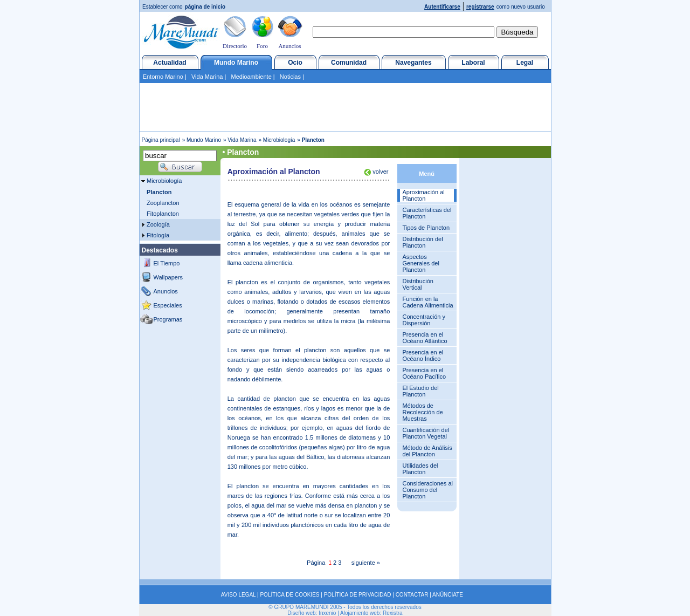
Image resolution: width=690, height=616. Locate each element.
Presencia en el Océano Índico (423, 355)
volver (379, 172)
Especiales (168, 305)
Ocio (295, 63)
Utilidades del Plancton (420, 469)
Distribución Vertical (418, 284)
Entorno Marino (163, 77)
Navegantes (413, 63)
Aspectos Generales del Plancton (421, 263)
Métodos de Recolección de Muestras (422, 412)
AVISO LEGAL (238, 595)
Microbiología (279, 140)
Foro (262, 46)
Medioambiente (251, 77)
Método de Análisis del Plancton (427, 451)
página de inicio (205, 7)
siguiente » (366, 563)
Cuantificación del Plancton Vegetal (426, 433)
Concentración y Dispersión (424, 320)
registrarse (480, 7)
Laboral (473, 63)
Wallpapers (168, 277)
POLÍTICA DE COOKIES (289, 595)
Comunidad (349, 63)
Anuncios (289, 46)
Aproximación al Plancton (423, 195)
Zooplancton (163, 203)
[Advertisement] (345, 107)
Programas (168, 319)
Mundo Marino (236, 63)
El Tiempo (167, 263)
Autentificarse (442, 7)
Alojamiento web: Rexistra (371, 613)
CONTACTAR (412, 595)
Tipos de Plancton (426, 228)
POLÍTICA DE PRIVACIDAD (358, 595)
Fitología (158, 235)
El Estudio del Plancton (420, 391)
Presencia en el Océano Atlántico (425, 338)
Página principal (161, 140)
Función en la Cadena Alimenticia (427, 302)
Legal (525, 63)
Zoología (158, 224)
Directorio (235, 46)
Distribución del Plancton (422, 242)
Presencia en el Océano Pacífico (424, 373)
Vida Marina (207, 77)
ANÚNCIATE (448, 595)
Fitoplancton (163, 214)
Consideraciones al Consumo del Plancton (427, 490)
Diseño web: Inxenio (312, 613)
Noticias (290, 77)
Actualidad (170, 63)
